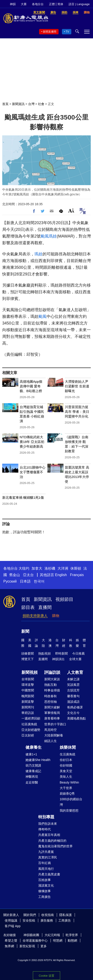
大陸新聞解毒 (54, 735)
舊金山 (15, 575)
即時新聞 (61, 653)
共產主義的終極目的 (52, 841)
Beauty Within (69, 782)
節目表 (28, 607)
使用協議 (11, 920)
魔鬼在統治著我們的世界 (55, 846)
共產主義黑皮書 (49, 874)
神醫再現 (32, 777)
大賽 (24, 4)
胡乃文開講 (33, 765)
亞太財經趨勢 (31, 730)
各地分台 (38, 4)
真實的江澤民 (48, 857)
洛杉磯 (50, 568)
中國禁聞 (28, 690)
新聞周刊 (28, 707)
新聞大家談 (52, 679)
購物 (56, 616)
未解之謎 (73, 679)
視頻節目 (64, 599)
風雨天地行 (46, 869)
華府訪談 (28, 713)
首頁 (5, 104)
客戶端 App (13, 926)
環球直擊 (28, 685)
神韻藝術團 (31, 935)
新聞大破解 (52, 707)
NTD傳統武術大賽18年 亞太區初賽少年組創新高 (32, 442)
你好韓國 (66, 765)
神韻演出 (58, 659)
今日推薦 (78, 653)
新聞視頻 (30, 672)
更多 (44, 946)
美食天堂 (66, 771)
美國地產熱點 (76, 718)
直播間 (45, 607)
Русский (10, 581)
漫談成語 (73, 702)
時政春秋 (51, 696)
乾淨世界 (72, 935)
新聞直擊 (28, 702)
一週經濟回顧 (31, 718)
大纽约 (24, 568)
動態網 (72, 941)
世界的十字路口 (55, 724)
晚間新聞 (28, 696)
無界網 (9, 946)
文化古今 (73, 713)
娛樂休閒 (68, 747)
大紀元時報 (52, 935)
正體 (52, 4)
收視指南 (48, 915)
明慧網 (58, 941)
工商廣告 (44, 897)
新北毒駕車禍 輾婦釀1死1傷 (23, 497)
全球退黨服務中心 (35, 941)
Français (77, 575)
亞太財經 (28, 735)
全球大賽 (75, 659)
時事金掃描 (52, 690)
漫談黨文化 (46, 885)
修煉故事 (44, 891)
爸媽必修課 (75, 707)
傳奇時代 (44, 829)
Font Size (71, 210)
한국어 (39, 581)
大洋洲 (63, 568)
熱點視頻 (44, 653)
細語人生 (51, 741)
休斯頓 (76, 568)
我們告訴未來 (48, 824)
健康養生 (34, 747)
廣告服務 (47, 920)
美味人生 (66, 777)
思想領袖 (51, 702)
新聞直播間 (50, 32)
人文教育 (75, 672)
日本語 (25, 581)
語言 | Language (79, 4)
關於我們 (30, 915)
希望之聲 (11, 941)
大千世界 (66, 788)
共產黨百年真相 (49, 835)
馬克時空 (51, 730)
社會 (41, 104)
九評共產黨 (46, 852)
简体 (60, 4)
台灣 (31, 104)
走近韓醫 (32, 782)
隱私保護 (66, 915)
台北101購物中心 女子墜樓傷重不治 (33, 472)
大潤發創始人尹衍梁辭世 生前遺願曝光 (77, 386)
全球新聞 (28, 679)
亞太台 (28, 575)
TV (67, 32)
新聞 (25, 631)
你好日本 (66, 760)
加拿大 (37, 568)
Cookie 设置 (46, 976)
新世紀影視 (27, 946)
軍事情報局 (52, 713)
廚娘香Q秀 (67, 794)
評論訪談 (52, 672)
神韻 (13, 4)
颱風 (45, 236)
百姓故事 (44, 880)
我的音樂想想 (69, 810)
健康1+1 (31, 754)
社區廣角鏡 (29, 724)
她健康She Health (38, 760)
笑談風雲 (73, 685)
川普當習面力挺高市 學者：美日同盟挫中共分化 (77, 412)
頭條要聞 (27, 653)
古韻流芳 (73, 690)
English (61, 575)
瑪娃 (53, 236)
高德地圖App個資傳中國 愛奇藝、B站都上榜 (31, 386)
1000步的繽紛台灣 (71, 802)
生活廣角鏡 (68, 754)
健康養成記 (33, 771)
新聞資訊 (18, 104)
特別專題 (46, 817)
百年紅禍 (44, 863)
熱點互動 (51, 685)
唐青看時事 (52, 718)
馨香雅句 (73, 696)
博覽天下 (27, 659)
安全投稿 (29, 920)
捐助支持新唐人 (35, 616)
